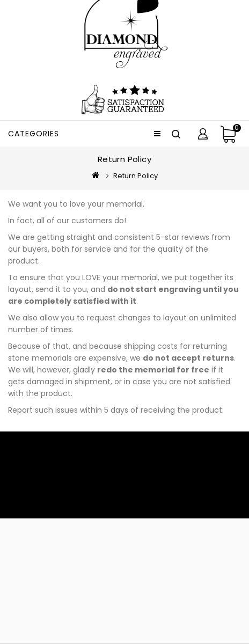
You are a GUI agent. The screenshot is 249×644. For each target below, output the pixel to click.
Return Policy (136, 176)
